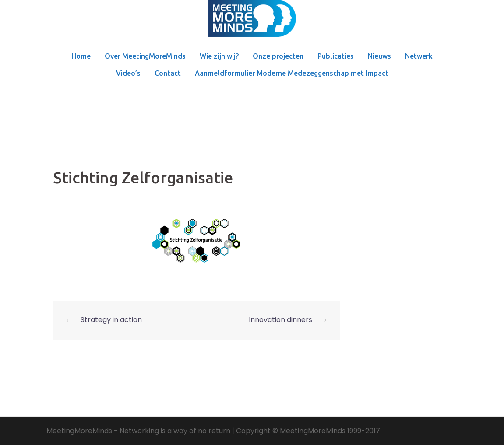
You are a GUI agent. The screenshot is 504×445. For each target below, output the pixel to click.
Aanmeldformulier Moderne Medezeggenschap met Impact (292, 73)
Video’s (128, 73)
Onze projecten (278, 56)
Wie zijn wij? (219, 56)
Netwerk (419, 56)
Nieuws (379, 56)
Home (81, 56)
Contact (168, 73)
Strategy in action (111, 320)
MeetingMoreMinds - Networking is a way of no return (138, 431)
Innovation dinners (280, 320)
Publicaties (336, 56)
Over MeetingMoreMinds (145, 56)
